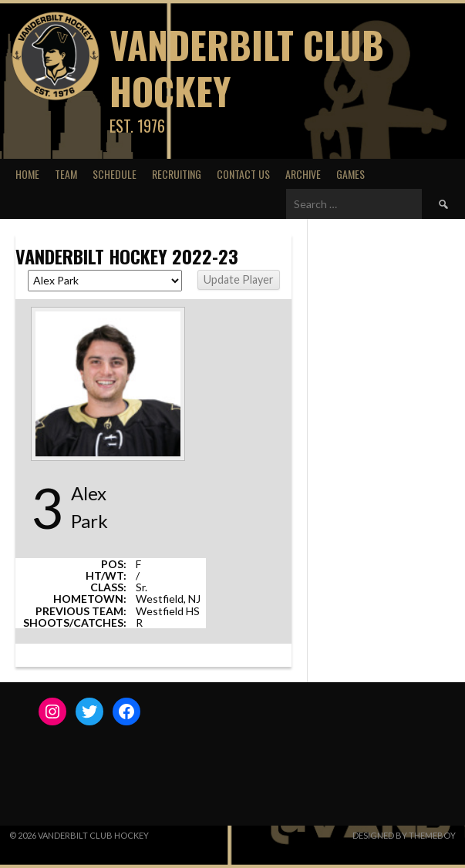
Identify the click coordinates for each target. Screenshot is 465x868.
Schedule (115, 174)
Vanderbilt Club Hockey (247, 67)
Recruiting (177, 174)
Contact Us (243, 174)
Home (27, 174)
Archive (303, 174)
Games (350, 174)
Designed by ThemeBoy (404, 835)
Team (66, 174)
